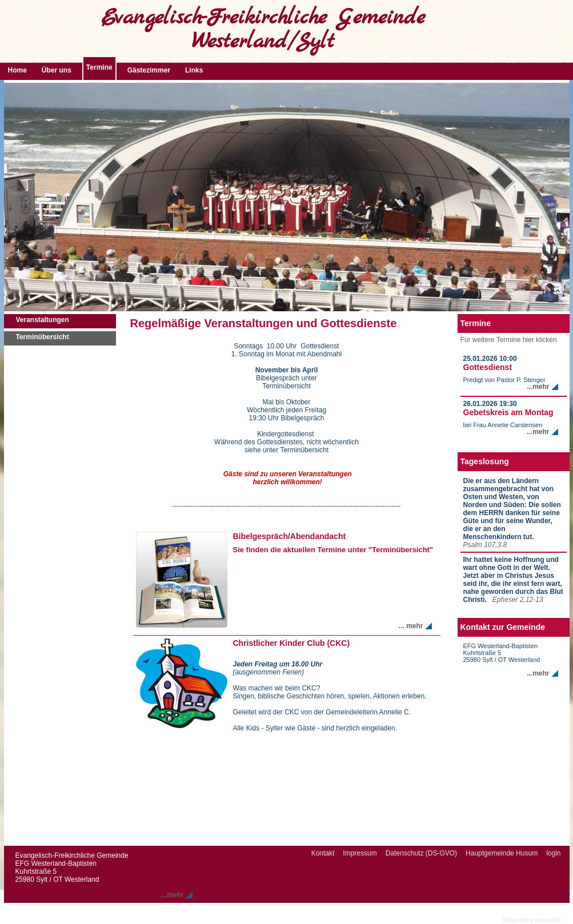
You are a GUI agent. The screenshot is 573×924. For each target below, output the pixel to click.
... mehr (411, 626)
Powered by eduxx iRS (532, 920)
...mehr (538, 387)
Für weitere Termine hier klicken (509, 340)
